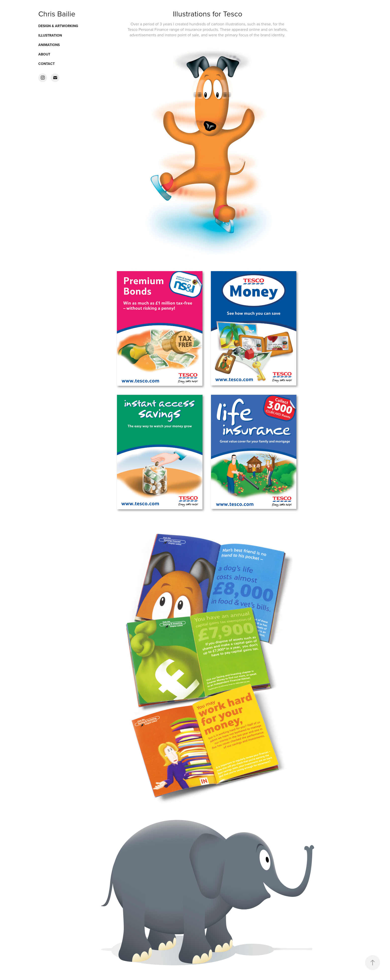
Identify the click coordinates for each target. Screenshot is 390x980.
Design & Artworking (58, 26)
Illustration (50, 35)
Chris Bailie (57, 14)
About (44, 54)
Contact (47, 64)
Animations (49, 45)
